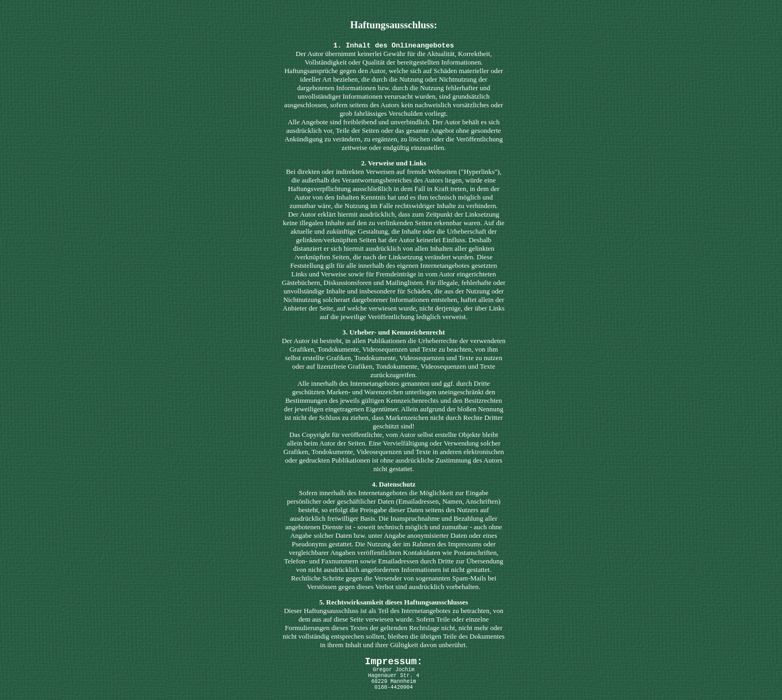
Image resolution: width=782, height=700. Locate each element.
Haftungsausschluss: (394, 25)
